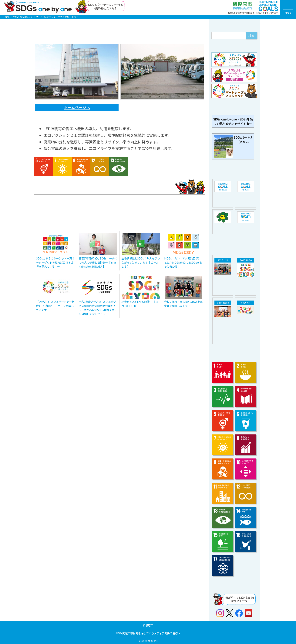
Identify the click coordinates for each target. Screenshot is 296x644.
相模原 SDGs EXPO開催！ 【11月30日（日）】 (140, 304)
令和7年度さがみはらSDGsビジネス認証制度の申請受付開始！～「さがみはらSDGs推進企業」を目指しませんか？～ (98, 308)
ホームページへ (77, 107)
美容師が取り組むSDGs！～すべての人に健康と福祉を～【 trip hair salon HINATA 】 (98, 262)
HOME (7, 17)
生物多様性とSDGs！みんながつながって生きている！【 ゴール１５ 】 (141, 262)
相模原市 (148, 625)
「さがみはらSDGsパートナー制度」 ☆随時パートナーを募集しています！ (55, 306)
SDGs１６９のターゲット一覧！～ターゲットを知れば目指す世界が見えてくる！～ (55, 262)
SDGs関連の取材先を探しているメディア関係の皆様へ (148, 633)
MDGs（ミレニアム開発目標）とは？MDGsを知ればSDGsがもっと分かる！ (183, 262)
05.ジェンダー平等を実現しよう (60, 17)
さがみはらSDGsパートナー (27, 17)
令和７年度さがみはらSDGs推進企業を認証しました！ (183, 304)
